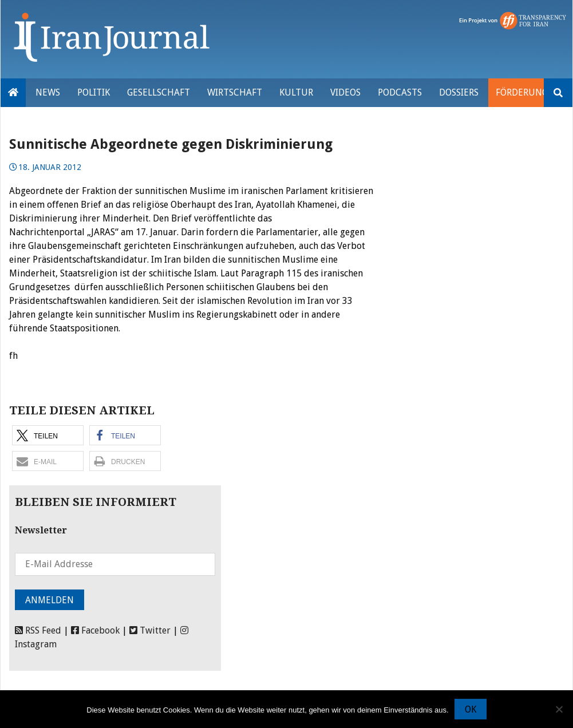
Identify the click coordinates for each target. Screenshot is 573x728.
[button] (48, 435)
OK (471, 709)
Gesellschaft (159, 92)
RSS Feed (38, 630)
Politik (94, 92)
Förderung (522, 92)
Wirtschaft (235, 92)
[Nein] (559, 709)
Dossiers (459, 92)
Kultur (296, 92)
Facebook (95, 630)
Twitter (150, 630)
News (48, 92)
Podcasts (400, 92)
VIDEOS (345, 92)
